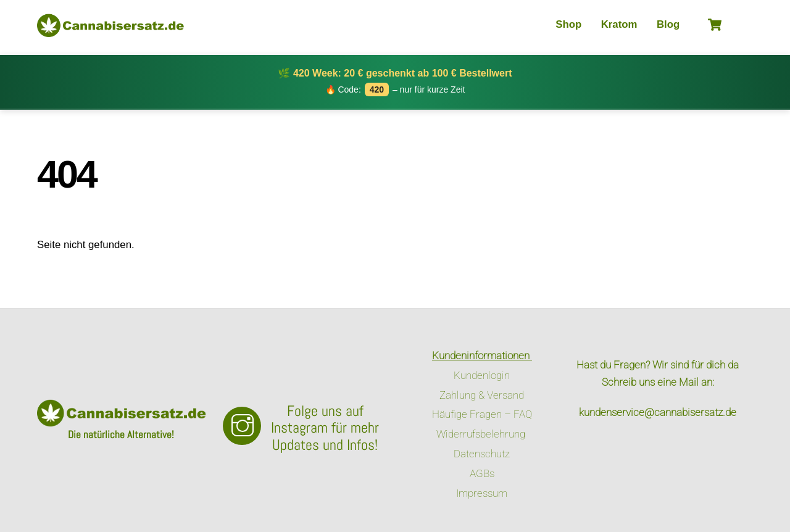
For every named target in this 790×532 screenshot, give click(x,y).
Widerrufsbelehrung (482, 434)
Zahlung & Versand (482, 395)
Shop (568, 24)
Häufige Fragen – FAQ (482, 414)
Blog (668, 24)
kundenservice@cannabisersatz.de (658, 412)
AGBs (482, 473)
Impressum (482, 493)
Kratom (619, 24)
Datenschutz (482, 454)
